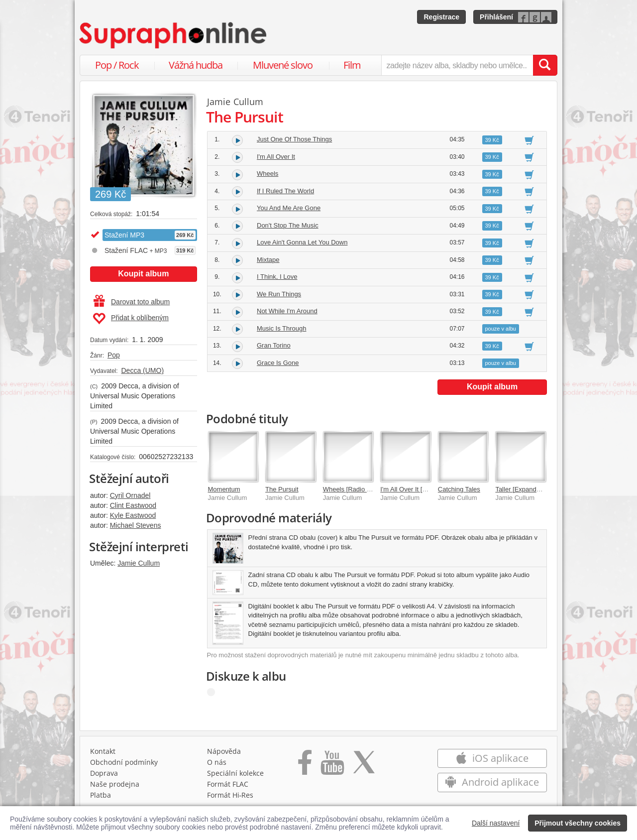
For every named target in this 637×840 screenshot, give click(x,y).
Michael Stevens (136, 525)
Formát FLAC (228, 784)
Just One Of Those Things (294, 139)
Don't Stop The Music (288, 225)
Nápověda (224, 751)
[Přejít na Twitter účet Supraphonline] (364, 766)
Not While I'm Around (287, 311)
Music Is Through (281, 328)
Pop (114, 355)
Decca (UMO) (142, 370)
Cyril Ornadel (130, 495)
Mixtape (268, 260)
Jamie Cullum (139, 563)
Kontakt (103, 751)
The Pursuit (282, 489)
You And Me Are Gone (289, 208)
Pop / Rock (117, 65)
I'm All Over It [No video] (415, 489)
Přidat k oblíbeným (131, 319)
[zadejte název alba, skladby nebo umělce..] (457, 65)
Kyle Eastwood (133, 515)
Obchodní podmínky (124, 762)
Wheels (267, 174)
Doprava (104, 773)
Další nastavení (496, 823)
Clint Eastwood (133, 505)
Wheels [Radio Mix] (351, 489)
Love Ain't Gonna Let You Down (302, 242)
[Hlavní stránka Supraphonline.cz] (174, 35)
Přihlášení (496, 17)
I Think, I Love (277, 277)
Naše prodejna (115, 784)
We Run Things (279, 294)
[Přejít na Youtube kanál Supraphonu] (332, 766)
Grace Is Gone (278, 363)
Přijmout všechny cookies (578, 823)
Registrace (441, 17)
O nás (217, 762)
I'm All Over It (276, 157)
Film (352, 65)
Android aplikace (492, 782)
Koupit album (143, 274)
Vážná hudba (196, 65)
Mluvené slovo (283, 65)
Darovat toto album (132, 302)
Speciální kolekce (235, 773)
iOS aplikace (492, 758)
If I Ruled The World (285, 191)
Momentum (224, 489)
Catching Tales (459, 489)
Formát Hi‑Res (230, 795)
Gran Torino (274, 345)
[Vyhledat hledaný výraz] (545, 65)
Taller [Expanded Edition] (531, 489)
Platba (101, 795)
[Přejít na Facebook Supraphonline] (305, 766)
